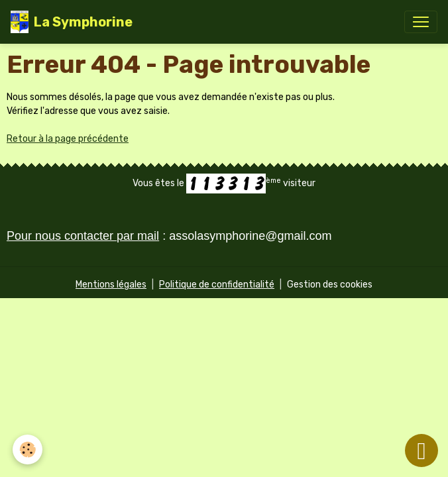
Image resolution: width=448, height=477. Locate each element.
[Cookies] (28, 450)
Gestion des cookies (330, 285)
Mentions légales (111, 285)
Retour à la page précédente (68, 139)
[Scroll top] (421, 450)
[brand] (72, 22)
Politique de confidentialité (217, 285)
